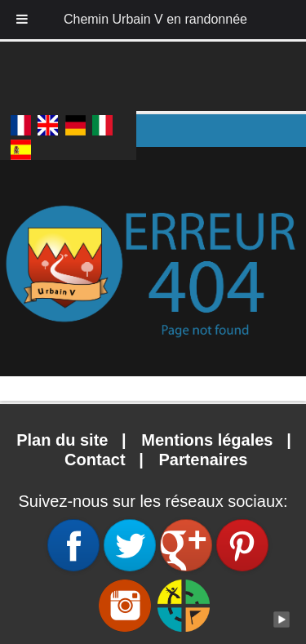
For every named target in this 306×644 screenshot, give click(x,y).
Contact (95, 460)
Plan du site (64, 440)
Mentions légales (209, 440)
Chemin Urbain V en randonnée (155, 19)
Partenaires (203, 460)
